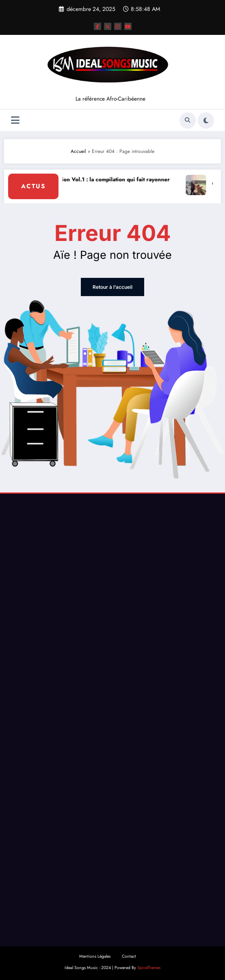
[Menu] (15, 120)
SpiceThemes (149, 968)
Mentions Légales (95, 956)
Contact (129, 956)
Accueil (78, 151)
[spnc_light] (206, 120)
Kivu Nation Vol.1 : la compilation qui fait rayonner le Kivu (106, 184)
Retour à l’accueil (112, 287)
